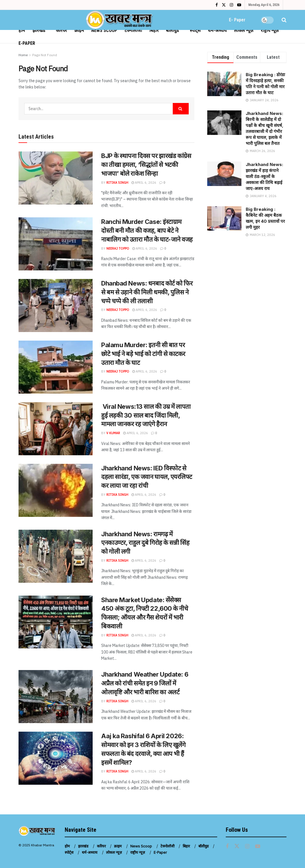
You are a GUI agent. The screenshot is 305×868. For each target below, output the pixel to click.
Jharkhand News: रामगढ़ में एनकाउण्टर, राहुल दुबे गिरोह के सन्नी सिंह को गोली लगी (145, 543)
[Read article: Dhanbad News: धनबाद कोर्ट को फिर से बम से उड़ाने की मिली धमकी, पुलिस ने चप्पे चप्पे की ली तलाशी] (56, 305)
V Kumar (113, 433)
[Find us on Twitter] (237, 846)
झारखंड (39, 30)
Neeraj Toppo (118, 248)
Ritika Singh (117, 183)
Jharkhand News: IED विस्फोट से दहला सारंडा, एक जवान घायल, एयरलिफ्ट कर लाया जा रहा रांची (147, 477)
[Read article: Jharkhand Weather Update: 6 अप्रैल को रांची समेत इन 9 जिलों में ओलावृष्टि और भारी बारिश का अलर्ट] (56, 697)
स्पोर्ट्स (195, 30)
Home (23, 55)
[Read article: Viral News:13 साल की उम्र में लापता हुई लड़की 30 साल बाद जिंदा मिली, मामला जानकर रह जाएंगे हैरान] (56, 429)
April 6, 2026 (144, 183)
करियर (61, 30)
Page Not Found (45, 55)
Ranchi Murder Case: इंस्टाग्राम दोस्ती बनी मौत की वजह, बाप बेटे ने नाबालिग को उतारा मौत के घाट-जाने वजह (147, 230)
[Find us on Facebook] (227, 846)
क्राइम (79, 30)
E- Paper (237, 20)
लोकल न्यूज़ (244, 30)
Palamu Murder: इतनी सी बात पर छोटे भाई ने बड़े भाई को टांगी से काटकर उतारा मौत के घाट (143, 354)
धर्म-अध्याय (217, 30)
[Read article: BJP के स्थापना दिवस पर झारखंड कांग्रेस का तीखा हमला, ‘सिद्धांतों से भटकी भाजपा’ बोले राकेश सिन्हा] (56, 178)
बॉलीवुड (172, 30)
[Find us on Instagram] (247, 846)
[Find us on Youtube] (258, 846)
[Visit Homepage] (120, 20)
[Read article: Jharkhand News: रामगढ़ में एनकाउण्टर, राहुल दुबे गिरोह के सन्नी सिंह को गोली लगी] (56, 556)
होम (22, 30)
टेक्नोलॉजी (133, 30)
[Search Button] (284, 20)
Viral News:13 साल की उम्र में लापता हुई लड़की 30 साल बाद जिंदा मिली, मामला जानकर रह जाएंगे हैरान (146, 415)
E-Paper (27, 43)
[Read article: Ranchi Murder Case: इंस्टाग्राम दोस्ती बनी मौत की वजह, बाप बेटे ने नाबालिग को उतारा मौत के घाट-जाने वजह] (56, 244)
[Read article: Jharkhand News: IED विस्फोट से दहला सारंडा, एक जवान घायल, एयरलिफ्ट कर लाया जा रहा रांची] (56, 490)
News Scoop (104, 30)
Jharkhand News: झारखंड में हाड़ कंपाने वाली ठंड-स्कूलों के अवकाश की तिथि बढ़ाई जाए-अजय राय (264, 176)
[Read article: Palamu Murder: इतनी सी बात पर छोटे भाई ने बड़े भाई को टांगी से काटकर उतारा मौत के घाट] (56, 367)
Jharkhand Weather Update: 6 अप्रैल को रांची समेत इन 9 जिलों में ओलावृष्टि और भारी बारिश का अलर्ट (145, 683)
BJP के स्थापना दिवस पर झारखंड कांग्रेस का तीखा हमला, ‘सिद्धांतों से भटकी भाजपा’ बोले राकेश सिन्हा (146, 165)
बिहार (154, 30)
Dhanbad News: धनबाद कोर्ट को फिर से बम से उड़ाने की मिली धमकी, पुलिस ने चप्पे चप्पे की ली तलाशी (147, 292)
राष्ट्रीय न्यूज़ (270, 30)
